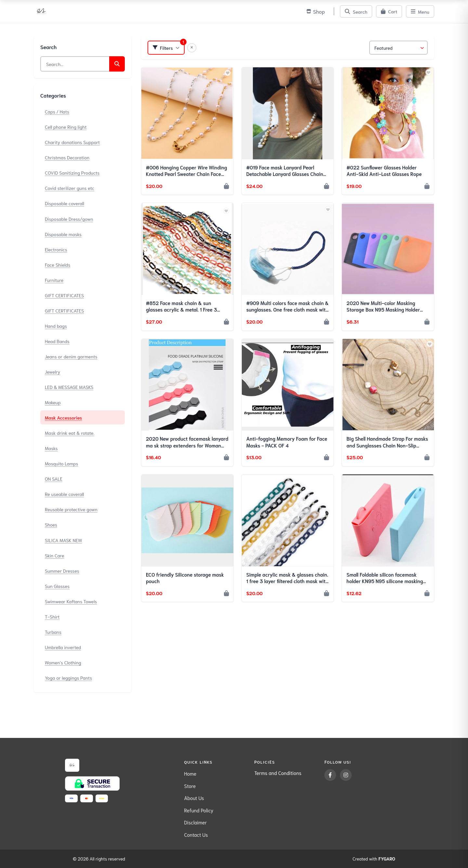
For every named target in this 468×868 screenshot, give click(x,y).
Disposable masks (63, 234)
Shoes (51, 524)
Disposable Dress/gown (69, 219)
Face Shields (58, 265)
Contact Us (196, 835)
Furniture (54, 280)
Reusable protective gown (71, 509)
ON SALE (54, 479)
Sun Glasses (57, 586)
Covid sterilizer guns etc (70, 188)
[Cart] (389, 11)
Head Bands (57, 341)
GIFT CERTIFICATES (64, 295)
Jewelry (53, 372)
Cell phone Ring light (66, 127)
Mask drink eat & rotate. (70, 433)
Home (190, 773)
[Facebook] (330, 775)
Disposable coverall (65, 203)
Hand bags (56, 326)
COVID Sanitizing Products (72, 173)
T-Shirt (52, 616)
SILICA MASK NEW (63, 540)
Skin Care (54, 555)
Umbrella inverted (63, 647)
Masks (51, 448)
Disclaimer (195, 822)
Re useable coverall (64, 494)
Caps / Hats (57, 111)
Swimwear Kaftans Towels (71, 601)
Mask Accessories (63, 417)
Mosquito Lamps (62, 463)
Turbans (53, 632)
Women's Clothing (63, 662)
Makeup (53, 402)
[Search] (356, 11)
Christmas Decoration (67, 157)
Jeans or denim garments (71, 356)
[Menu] (420, 11)
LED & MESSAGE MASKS (69, 387)
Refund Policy (199, 810)
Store (190, 786)
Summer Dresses (62, 571)
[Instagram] (346, 775)
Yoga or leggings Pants (68, 678)
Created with (374, 859)
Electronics (56, 249)
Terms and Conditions (278, 773)
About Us (194, 798)
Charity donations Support (72, 142)
